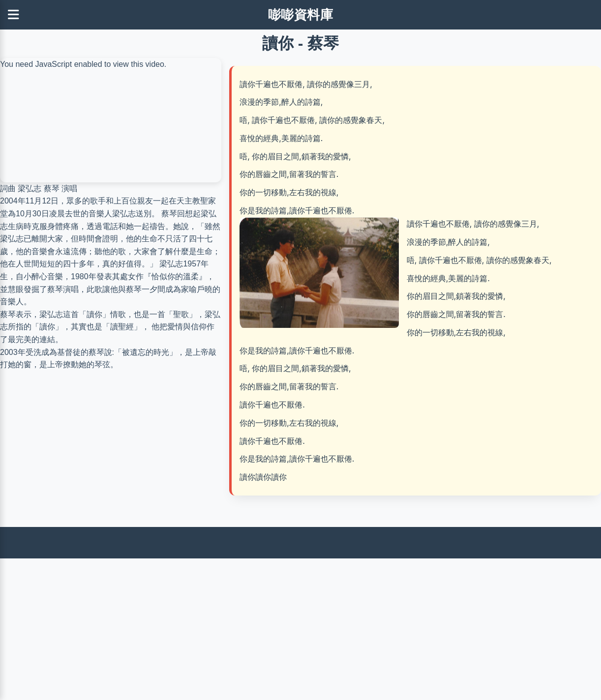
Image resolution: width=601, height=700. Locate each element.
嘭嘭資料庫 (301, 15)
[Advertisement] (295, 627)
